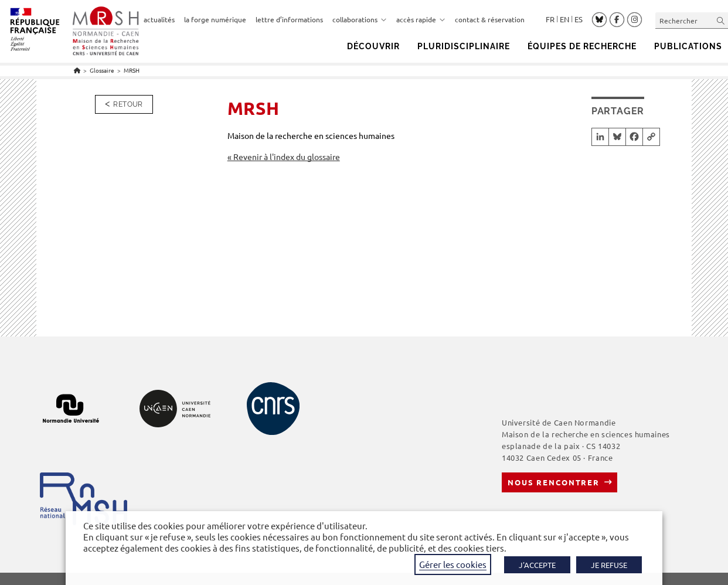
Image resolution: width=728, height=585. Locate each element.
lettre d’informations (289, 19)
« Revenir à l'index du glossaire (284, 157)
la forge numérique (215, 19)
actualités (159, 19)
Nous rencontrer (554, 482)
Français (550, 19)
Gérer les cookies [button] (453, 564)
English (564, 19)
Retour (128, 104)
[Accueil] (77, 70)
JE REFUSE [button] (609, 565)
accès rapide (421, 19)
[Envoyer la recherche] (721, 20)
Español (579, 19)
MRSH (132, 70)
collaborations (360, 19)
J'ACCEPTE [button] (537, 565)
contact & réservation (490, 19)
